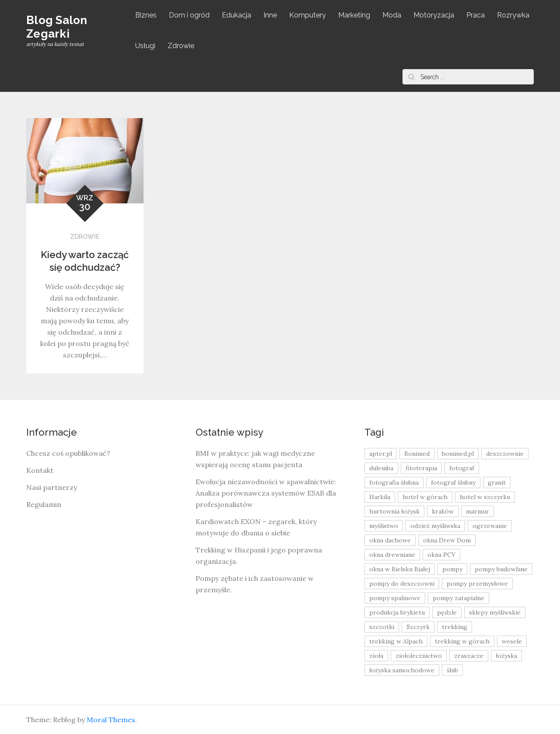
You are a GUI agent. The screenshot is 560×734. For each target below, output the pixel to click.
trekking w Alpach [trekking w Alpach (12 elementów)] (396, 641)
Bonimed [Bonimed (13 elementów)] (417, 454)
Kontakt (40, 470)
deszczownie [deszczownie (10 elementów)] (505, 454)
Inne (270, 15)
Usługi (145, 46)
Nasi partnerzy (52, 487)
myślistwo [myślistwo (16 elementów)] (384, 526)
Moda (392, 15)
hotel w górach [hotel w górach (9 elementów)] (425, 497)
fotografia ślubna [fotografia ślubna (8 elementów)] (394, 482)
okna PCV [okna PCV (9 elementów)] (441, 555)
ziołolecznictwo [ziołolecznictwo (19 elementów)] (419, 656)
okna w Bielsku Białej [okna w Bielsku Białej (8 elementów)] (400, 569)
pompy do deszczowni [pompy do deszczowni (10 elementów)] (402, 584)
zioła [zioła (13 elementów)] (376, 656)
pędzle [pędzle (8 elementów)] (447, 612)
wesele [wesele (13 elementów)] (512, 641)
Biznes (146, 15)
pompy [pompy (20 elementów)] (452, 569)
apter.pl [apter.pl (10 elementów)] (381, 454)
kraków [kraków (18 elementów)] (443, 511)
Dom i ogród (189, 15)
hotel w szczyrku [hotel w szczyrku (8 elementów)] (485, 497)
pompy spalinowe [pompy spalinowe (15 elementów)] (395, 598)
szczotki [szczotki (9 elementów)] (382, 627)
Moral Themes (111, 720)
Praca (476, 15)
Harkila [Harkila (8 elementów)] (380, 497)
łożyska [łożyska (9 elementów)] (506, 656)
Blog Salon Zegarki (57, 27)
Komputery (308, 15)
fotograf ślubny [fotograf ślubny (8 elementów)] (453, 482)
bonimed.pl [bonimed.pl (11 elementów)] (458, 454)
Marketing (354, 15)
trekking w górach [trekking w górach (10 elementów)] (462, 641)
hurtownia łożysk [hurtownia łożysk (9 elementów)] (394, 511)
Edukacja (236, 15)
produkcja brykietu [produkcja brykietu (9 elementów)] (397, 612)
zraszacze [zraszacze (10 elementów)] (469, 656)
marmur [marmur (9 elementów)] (478, 511)
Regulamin (44, 504)
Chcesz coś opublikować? (68, 453)
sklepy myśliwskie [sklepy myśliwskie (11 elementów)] (495, 612)
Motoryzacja (434, 15)
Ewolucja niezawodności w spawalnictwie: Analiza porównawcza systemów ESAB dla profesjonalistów (266, 493)
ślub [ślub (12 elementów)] (452, 670)
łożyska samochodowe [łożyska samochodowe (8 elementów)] (402, 670)
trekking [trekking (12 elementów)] (455, 627)
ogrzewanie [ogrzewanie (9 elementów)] (490, 526)
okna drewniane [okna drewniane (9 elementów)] (392, 555)
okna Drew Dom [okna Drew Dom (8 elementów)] (447, 540)
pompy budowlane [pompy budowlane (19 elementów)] (501, 569)
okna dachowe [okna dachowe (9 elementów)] (390, 540)
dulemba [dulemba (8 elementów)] (381, 468)
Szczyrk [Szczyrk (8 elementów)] (418, 627)
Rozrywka (513, 15)
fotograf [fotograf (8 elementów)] (462, 468)
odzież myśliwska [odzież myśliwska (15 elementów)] (435, 526)
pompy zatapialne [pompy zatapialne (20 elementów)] (458, 598)
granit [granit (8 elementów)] (497, 482)
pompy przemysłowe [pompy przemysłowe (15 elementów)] (477, 584)
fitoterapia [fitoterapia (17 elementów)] (421, 468)
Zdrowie (181, 46)
